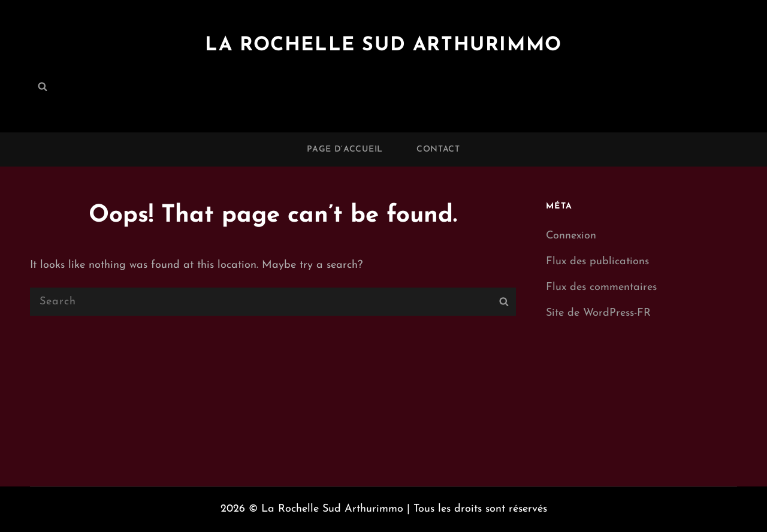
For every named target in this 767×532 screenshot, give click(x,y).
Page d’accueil (345, 149)
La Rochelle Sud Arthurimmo (383, 46)
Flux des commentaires (601, 287)
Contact (438, 149)
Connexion (571, 236)
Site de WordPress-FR (598, 313)
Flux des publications (597, 262)
